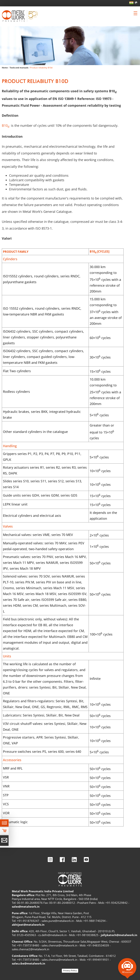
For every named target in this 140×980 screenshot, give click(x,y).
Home (5, 68)
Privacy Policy (70, 971)
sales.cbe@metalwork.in (29, 963)
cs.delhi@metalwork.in (52, 935)
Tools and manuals (19, 68)
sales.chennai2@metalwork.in (31, 949)
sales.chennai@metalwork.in (59, 945)
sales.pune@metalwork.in (58, 921)
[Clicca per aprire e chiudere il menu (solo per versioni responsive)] (135, 13)
